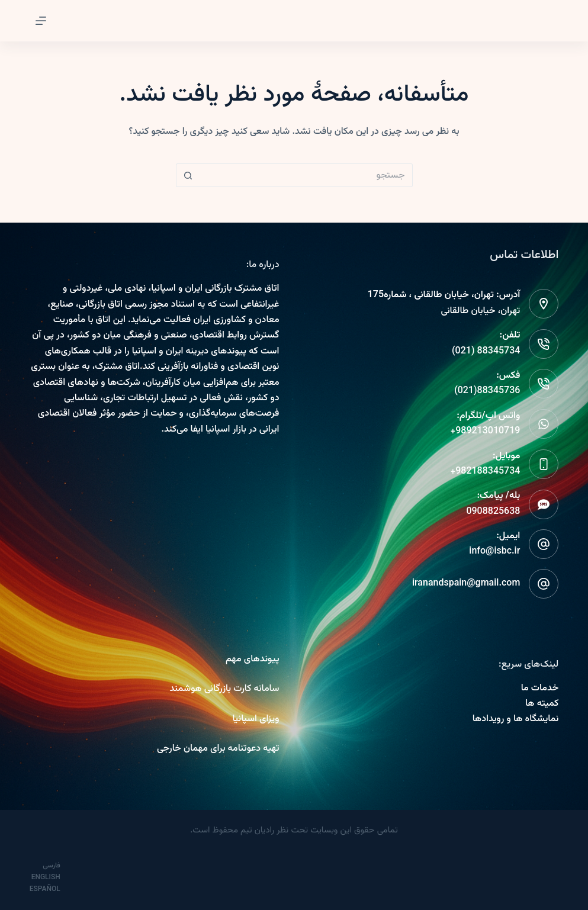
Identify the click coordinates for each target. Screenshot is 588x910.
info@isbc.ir (494, 552)
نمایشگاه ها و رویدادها (516, 719)
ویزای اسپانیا (256, 719)
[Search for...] (306, 175)
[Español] (50, 889)
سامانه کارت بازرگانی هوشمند (224, 689)
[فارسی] (57, 866)
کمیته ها (542, 704)
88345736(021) (487, 391)
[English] (51, 877)
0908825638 (493, 512)
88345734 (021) (486, 351)
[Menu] (41, 21)
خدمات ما (540, 688)
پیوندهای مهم (253, 659)
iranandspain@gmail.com (466, 583)
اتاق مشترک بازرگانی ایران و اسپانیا (215, 289)
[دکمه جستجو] (188, 175)
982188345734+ (486, 472)
